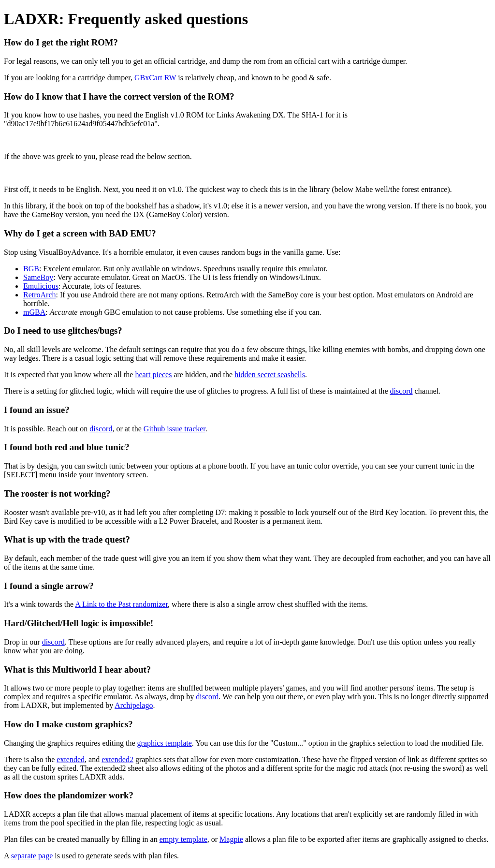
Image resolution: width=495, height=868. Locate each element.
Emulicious (41, 286)
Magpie (231, 839)
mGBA (34, 312)
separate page (32, 856)
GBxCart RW (155, 78)
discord (401, 391)
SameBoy (38, 277)
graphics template (164, 743)
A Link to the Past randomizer (121, 604)
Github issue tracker (175, 429)
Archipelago (134, 705)
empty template (183, 839)
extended (71, 759)
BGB (31, 269)
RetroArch (40, 295)
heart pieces (153, 375)
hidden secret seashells (270, 375)
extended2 (117, 759)
